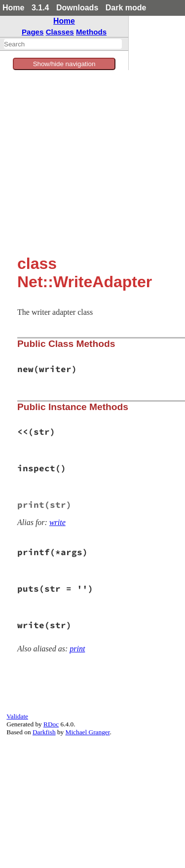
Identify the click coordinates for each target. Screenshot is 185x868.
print (77, 649)
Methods (91, 32)
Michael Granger (88, 732)
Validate (17, 716)
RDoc (51, 724)
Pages (33, 32)
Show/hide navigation (64, 64)
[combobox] (63, 44)
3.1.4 (40, 8)
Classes (60, 32)
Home (13, 8)
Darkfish (44, 732)
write (57, 522)
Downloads (77, 8)
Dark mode (126, 8)
